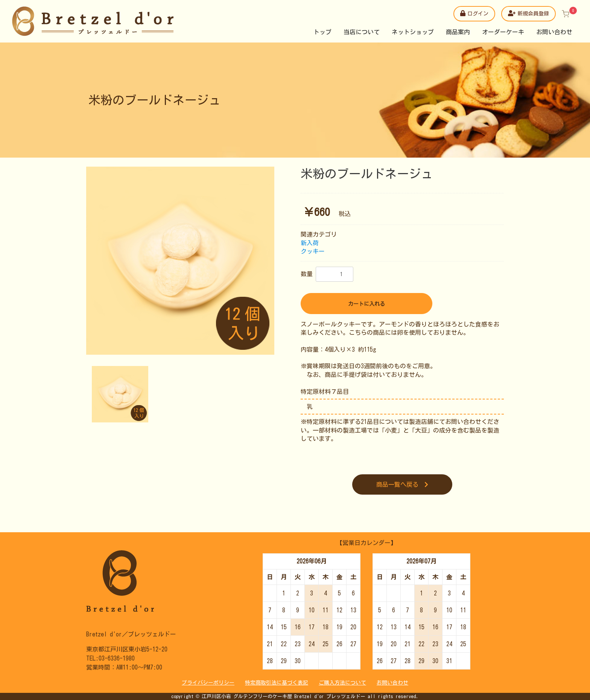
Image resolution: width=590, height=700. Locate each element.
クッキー (313, 251)
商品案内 (458, 32)
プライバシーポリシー (208, 683)
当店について (362, 32)
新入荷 (310, 243)
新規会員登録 (528, 13)
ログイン (474, 13)
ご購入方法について (342, 683)
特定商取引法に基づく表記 (277, 683)
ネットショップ (413, 32)
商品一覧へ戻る (402, 484)
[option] (180, 261)
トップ (322, 32)
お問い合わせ (554, 32)
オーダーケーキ (503, 32)
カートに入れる (366, 304)
